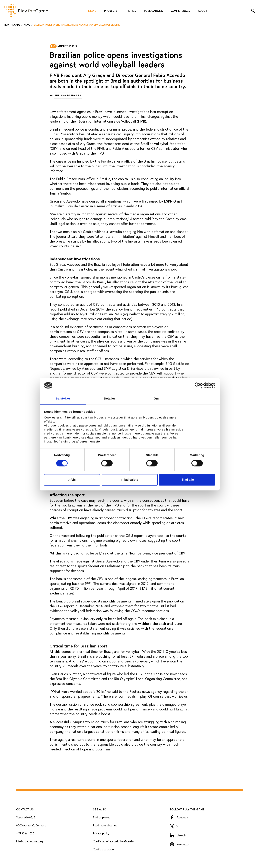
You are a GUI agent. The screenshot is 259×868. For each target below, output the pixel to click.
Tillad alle (187, 480)
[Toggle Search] (253, 10)
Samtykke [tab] (63, 399)
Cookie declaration (104, 849)
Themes (131, 11)
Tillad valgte (129, 480)
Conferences (180, 11)
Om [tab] (156, 399)
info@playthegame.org (29, 841)
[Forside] (26, 11)
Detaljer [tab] (110, 399)
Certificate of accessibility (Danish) (113, 841)
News (92, 11)
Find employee (101, 817)
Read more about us (105, 825)
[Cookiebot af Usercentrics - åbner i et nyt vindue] (197, 385)
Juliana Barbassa (68, 95)
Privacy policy (101, 833)
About (202, 11)
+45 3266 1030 (25, 833)
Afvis (72, 480)
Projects (111, 11)
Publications (153, 11)
